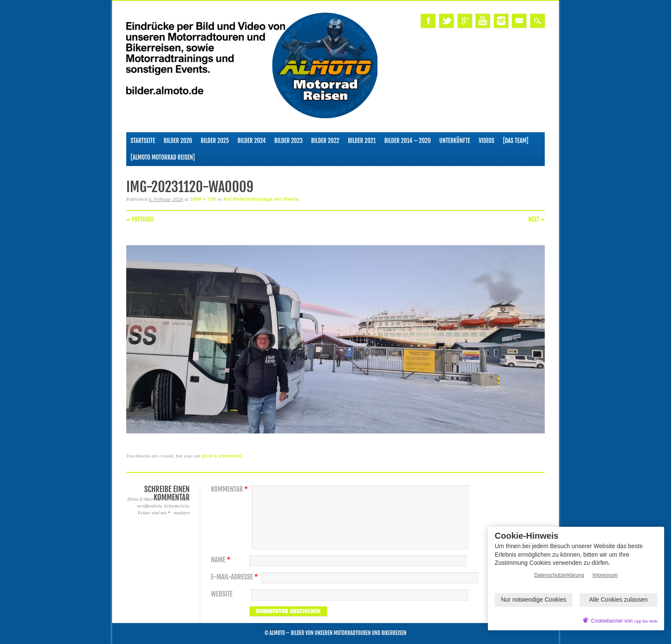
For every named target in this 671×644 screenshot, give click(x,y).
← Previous (140, 219)
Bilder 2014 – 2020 (408, 141)
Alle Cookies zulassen (619, 599)
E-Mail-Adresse (236, 577)
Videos (487, 141)
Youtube (483, 21)
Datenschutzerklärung (559, 575)
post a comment (222, 456)
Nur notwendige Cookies (534, 599)
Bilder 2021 (362, 141)
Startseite (143, 141)
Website (222, 594)
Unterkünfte (455, 141)
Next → (536, 219)
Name (222, 560)
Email (519, 21)
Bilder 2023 (288, 141)
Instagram (501, 21)
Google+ (465, 21)
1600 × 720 (203, 199)
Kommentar (230, 489)
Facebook (428, 21)
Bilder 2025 (215, 141)
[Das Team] (515, 141)
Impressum (605, 575)
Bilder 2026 (178, 141)
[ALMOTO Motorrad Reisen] (163, 157)
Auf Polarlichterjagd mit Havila (261, 199)
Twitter (446, 21)
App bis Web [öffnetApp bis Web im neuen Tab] (646, 621)
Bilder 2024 (252, 141)
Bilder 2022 (325, 141)
